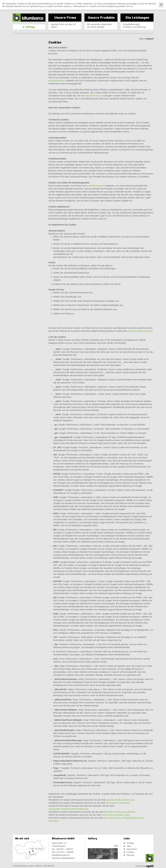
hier (132, 6)
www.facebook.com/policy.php (121, 800)
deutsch (150, 39)
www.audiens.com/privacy (118, 803)
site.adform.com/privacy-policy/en (120, 812)
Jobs (129, 846)
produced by (145, 866)
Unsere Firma (65, 23)
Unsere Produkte (101, 23)
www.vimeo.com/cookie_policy (116, 815)
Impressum (132, 849)
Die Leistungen (137, 23)
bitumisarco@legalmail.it (63, 858)
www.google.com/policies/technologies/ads (68, 809)
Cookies (130, 852)
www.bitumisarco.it (57, 81)
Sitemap (130, 855)
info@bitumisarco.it (61, 855)
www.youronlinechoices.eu (140, 331)
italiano (142, 39)
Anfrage (130, 843)
